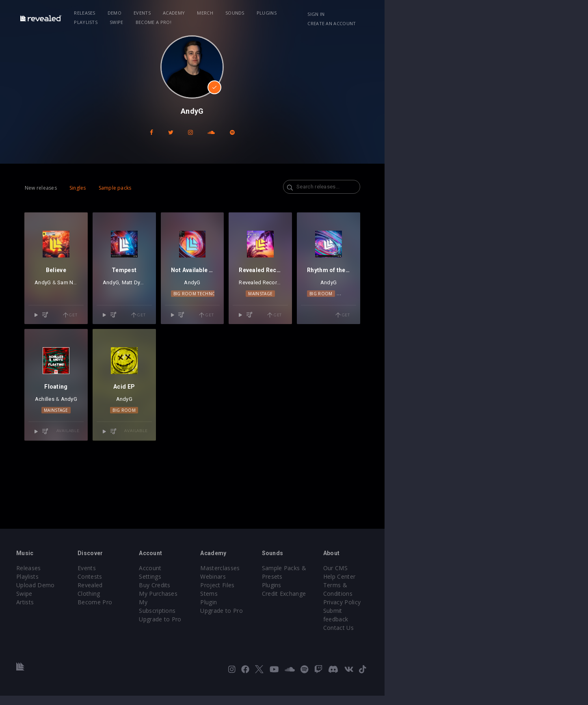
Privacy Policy (491, 620)
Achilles (82, 463)
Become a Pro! (410, 13)
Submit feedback (496, 628)
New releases (63, 188)
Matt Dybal (190, 315)
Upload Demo (66, 611)
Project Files (319, 611)
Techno (509, 326)
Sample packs (137, 188)
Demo (157, 13)
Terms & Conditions (500, 611)
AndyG (77, 315)
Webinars (315, 603)
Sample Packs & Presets (421, 594)
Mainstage (394, 326)
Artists (55, 628)
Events (184, 13)
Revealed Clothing (156, 611)
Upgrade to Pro (238, 628)
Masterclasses (322, 594)
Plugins (309, 13)
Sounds (277, 13)
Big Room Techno (294, 326)
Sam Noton (105, 315)
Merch (247, 13)
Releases (127, 13)
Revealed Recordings (394, 315)
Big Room (482, 326)
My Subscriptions (240, 620)
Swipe (374, 13)
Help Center (489, 603)
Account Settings (240, 594)
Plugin (310, 628)
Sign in (468, 14)
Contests (144, 603)
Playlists (343, 13)
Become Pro (149, 620)
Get (124, 347)
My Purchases (236, 611)
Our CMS (485, 594)
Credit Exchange (410, 611)
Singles (100, 188)
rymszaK (220, 315)
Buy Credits (233, 603)
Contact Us (488, 637)
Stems (311, 620)
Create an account (513, 14)
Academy (216, 13)
